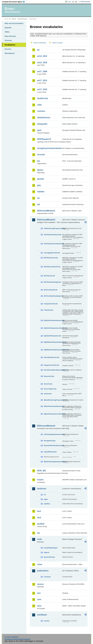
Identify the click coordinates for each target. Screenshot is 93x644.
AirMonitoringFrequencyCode (53, 228)
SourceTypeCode (50, 389)
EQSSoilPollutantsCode (52, 336)
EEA (14, 2)
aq (38, 50)
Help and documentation (14, 23)
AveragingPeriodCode (52, 253)
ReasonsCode (49, 376)
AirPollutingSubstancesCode (53, 434)
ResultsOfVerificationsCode (53, 445)
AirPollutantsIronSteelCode (53, 244)
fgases (40, 170)
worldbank (42, 615)
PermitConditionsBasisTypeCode (53, 370)
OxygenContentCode (51, 365)
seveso (40, 584)
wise (39, 606)
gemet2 (40, 179)
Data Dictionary (23, 19)
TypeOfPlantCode (50, 452)
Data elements (10, 36)
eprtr (39, 130)
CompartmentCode (51, 304)
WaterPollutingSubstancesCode (53, 462)
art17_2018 (42, 89)
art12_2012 (42, 56)
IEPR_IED (41, 471)
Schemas (8, 40)
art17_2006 (42, 71)
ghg (39, 185)
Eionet (14, 19)
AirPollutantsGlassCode (53, 235)
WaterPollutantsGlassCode (53, 406)
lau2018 (41, 524)
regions (46, 552)
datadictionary (44, 118)
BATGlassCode (49, 276)
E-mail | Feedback (12, 637)
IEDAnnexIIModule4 (46, 426)
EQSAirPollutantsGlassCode (53, 320)
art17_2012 (42, 80)
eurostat (41, 155)
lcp (38, 533)
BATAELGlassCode (51, 258)
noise (40, 564)
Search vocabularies (40, 43)
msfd (39, 539)
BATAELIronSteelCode (52, 267)
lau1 (39, 511)
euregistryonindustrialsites (49, 148)
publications (43, 571)
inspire (40, 480)
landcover (42, 489)
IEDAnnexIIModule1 (46, 211)
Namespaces (10, 53)
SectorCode (48, 384)
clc (45, 495)
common (41, 111)
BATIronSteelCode (50, 290)
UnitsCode (48, 394)
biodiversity (43, 98)
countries (47, 577)
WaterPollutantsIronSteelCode (53, 414)
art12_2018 (42, 63)
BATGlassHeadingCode (52, 282)
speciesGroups (49, 557)
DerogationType (50, 441)
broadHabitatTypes (51, 548)
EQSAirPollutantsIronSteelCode (53, 328)
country (47, 621)
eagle (46, 499)
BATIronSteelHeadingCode (53, 296)
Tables (7, 32)
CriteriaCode (48, 310)
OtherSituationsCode (51, 357)
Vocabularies (10, 45)
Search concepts (57, 43)
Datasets (8, 28)
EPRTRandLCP (44, 139)
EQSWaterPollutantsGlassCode (53, 342)
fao (39, 161)
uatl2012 (47, 504)
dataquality (42, 124)
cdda (39, 105)
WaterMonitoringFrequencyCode (53, 400)
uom (39, 599)
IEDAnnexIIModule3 (46, 220)
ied (38, 204)
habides (41, 192)
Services (8, 49)
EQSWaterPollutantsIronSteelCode (53, 350)
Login (69, 2)
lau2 (39, 518)
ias (38, 198)
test (39, 593)
